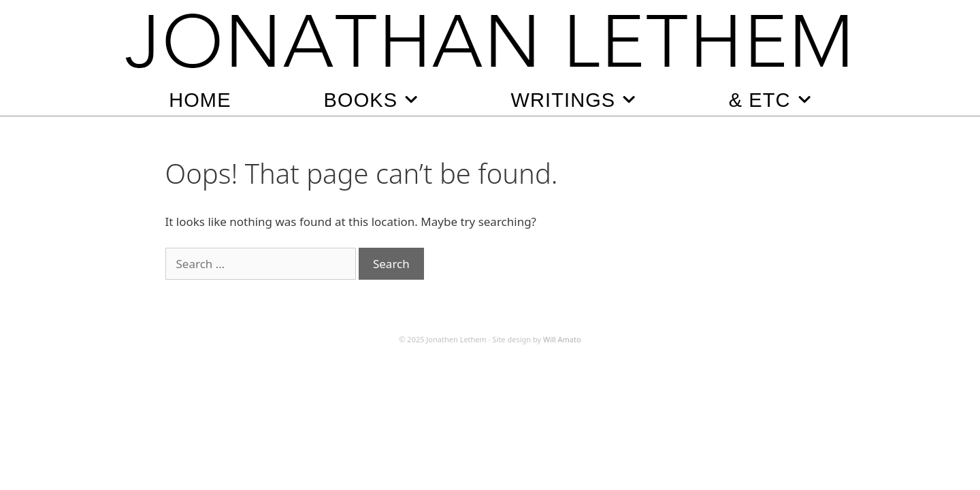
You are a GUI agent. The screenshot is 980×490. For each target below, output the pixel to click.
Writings (574, 99)
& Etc (770, 99)
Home (200, 100)
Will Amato (562, 339)
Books (371, 99)
